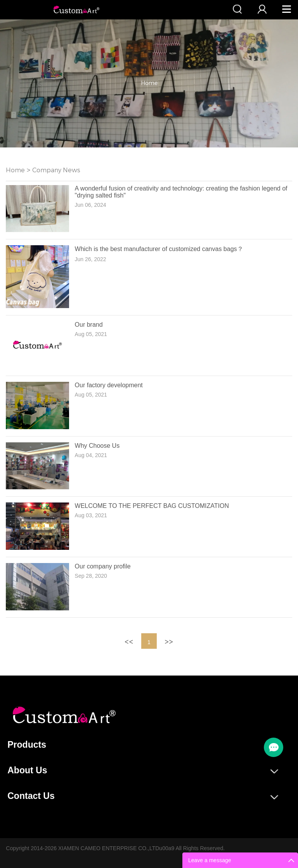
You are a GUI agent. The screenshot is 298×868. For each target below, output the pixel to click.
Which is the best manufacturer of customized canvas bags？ (159, 249)
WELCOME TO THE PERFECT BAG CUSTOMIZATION (152, 506)
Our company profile (103, 566)
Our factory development (109, 385)
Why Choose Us (97, 446)
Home (149, 83)
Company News (56, 170)
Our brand (89, 325)
